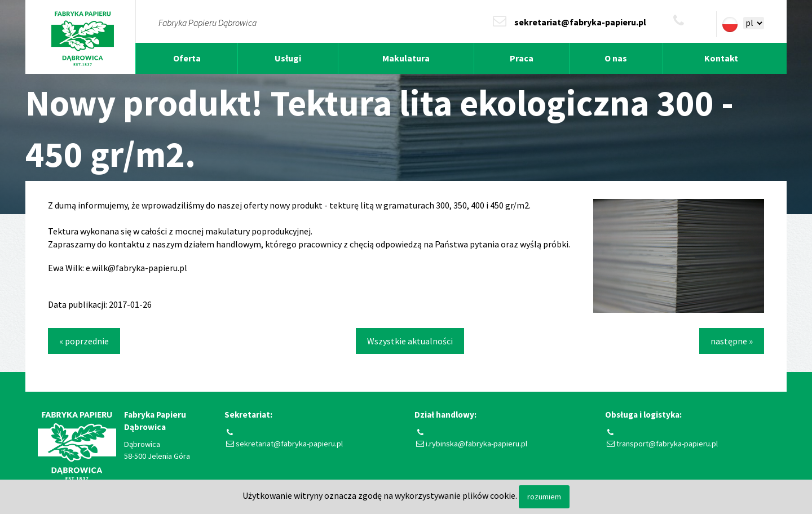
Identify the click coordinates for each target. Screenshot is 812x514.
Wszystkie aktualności (410, 341)
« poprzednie (84, 341)
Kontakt (721, 58)
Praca (522, 58)
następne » (732, 341)
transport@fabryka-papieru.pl (667, 444)
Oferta (187, 58)
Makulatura (406, 58)
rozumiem (544, 497)
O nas (616, 58)
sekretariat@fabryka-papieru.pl (580, 22)
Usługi (288, 58)
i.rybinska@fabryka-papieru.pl (476, 444)
